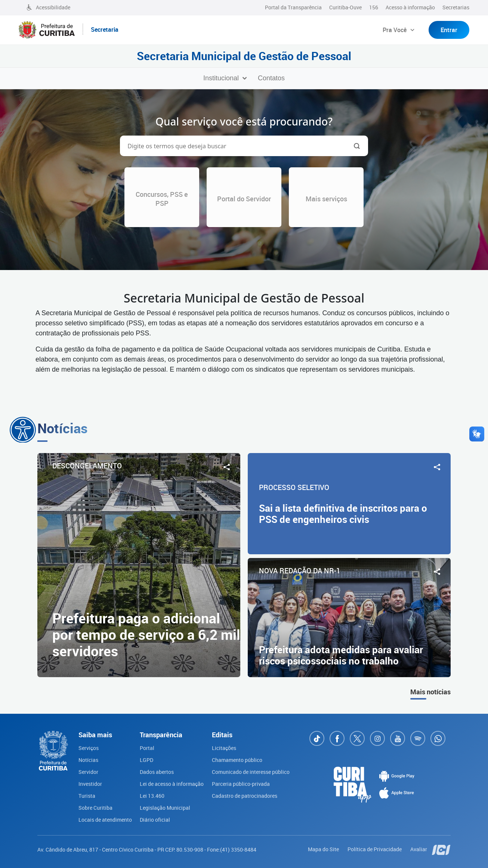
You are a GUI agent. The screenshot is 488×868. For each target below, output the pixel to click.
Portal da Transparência (293, 7)
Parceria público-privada (241, 784)
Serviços (89, 748)
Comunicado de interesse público (251, 772)
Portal (147, 748)
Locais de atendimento (105, 820)
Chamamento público (237, 760)
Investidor (90, 784)
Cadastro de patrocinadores (245, 796)
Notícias (88, 760)
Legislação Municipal (165, 808)
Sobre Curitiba (95, 808)
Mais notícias (430, 692)
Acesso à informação (410, 7)
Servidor (88, 772)
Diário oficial (155, 820)
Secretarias (456, 7)
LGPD (146, 760)
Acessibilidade (48, 7)
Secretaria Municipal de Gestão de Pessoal (244, 56)
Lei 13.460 (152, 796)
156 (374, 7)
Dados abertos (157, 772)
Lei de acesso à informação (172, 784)
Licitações (224, 748)
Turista (87, 796)
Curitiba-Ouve (345, 7)
